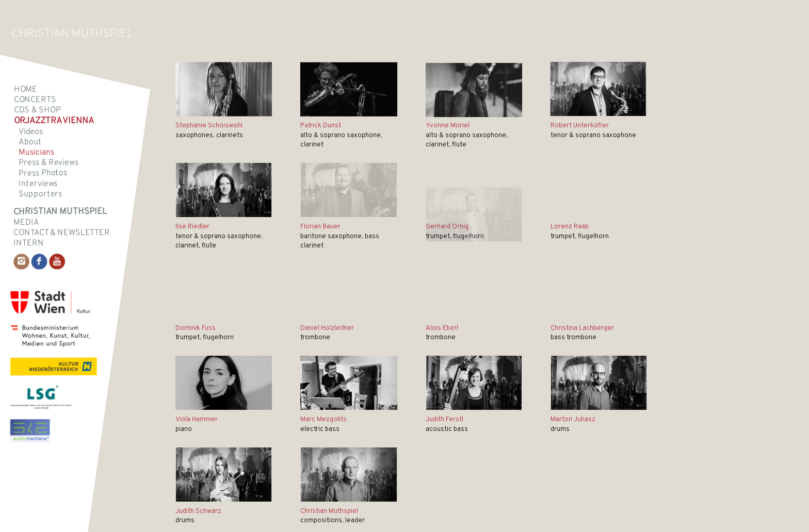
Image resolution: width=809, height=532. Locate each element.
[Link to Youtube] (57, 261)
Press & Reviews (48, 163)
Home (26, 89)
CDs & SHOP (37, 110)
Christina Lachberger (582, 328)
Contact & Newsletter (62, 233)
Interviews (38, 184)
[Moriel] (474, 94)
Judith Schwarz (198, 511)
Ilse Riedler (192, 227)
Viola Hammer (197, 420)
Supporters (40, 194)
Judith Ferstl (444, 420)
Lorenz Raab (570, 227)
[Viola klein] (224, 383)
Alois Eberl (442, 328)
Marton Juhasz (573, 420)
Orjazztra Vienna (54, 121)
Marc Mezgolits (323, 420)
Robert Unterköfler (580, 126)
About (30, 142)
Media (26, 222)
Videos (30, 131)
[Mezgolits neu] (349, 383)
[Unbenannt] (349, 92)
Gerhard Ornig (447, 227)
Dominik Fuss (196, 328)
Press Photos (43, 173)
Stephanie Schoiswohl (209, 126)
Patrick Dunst (321, 126)
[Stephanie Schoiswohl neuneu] (224, 89)
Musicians (36, 153)
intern (28, 243)
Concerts (35, 100)
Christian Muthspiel (329, 511)
